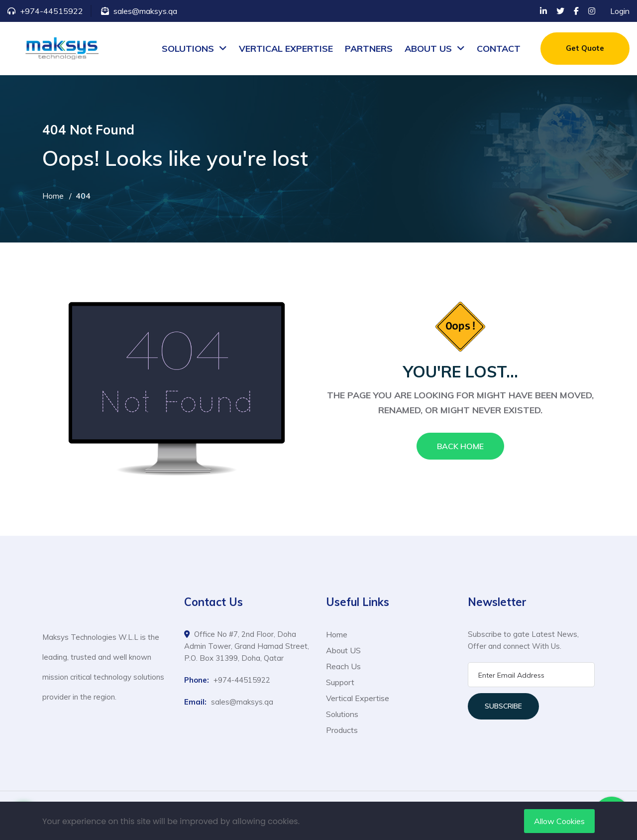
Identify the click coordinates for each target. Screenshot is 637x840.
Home (53, 196)
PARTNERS (369, 49)
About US (343, 650)
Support (340, 682)
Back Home (460, 446)
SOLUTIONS (188, 49)
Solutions (342, 714)
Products (342, 730)
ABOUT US (428, 49)
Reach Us (343, 666)
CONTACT (499, 49)
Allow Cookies (559, 821)
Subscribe (503, 706)
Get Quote (585, 48)
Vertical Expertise (358, 698)
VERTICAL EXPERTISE (286, 49)
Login (620, 11)
